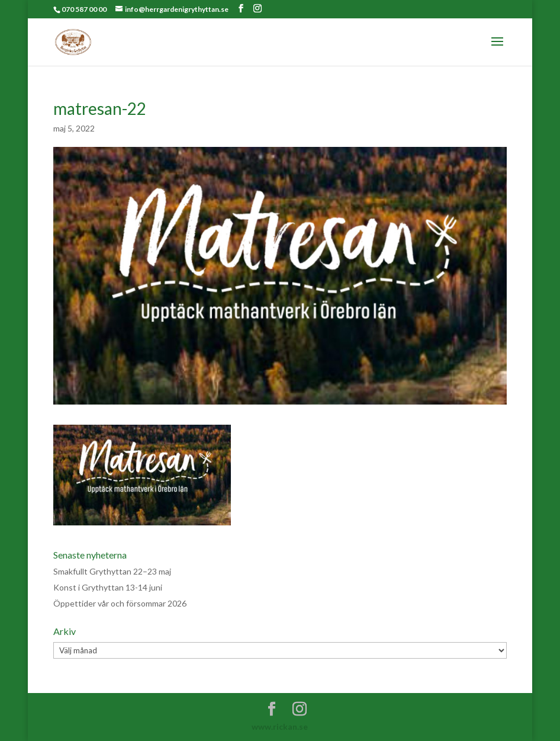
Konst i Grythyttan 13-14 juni (108, 587)
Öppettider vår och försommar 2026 (120, 603)
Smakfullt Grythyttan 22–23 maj (112, 571)
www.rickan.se (280, 726)
